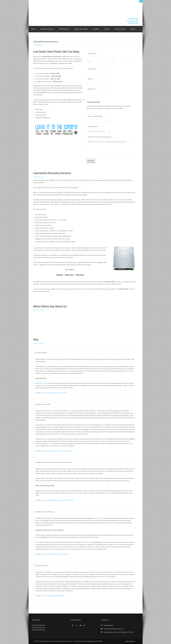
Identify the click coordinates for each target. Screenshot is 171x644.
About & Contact (119, 29)
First (89, 62)
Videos (133, 29)
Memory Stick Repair (81, 29)
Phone (91, 79)
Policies (106, 29)
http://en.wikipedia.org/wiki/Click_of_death (54, 393)
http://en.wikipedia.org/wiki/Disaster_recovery (55, 554)
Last (115, 62)
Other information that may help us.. (100, 137)
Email (73, 626)
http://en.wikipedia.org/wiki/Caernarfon (53, 596)
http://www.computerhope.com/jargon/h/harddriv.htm (57, 500)
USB (49, 444)
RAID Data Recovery (39, 628)
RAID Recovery (64, 29)
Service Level (93, 127)
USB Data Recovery (38, 630)
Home (33, 29)
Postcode (92, 89)
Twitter (80, 626)
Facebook (77, 626)
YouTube (84, 626)
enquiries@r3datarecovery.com (114, 629)
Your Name (92, 54)
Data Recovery (130, 641)
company (87, 542)
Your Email (92, 69)
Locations (96, 29)
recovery (98, 518)
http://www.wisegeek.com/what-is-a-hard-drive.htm (56, 451)
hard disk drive (44, 383)
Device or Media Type (95, 116)
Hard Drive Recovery (47, 29)
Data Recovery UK (50, 10)
